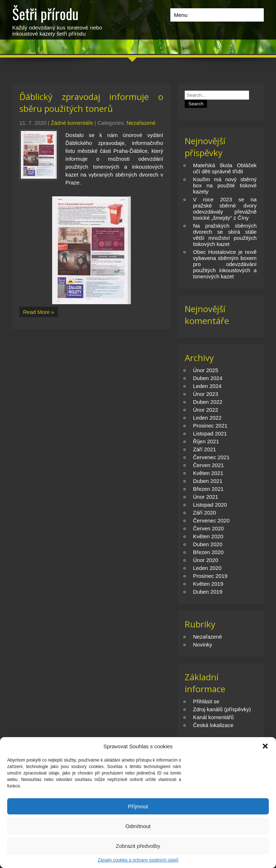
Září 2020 (204, 513)
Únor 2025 (206, 370)
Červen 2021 (208, 465)
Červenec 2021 (211, 457)
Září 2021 (204, 449)
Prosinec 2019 (210, 576)
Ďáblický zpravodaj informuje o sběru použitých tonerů (91, 102)
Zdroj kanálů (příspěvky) (222, 709)
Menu (181, 15)
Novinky (203, 645)
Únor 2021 (206, 497)
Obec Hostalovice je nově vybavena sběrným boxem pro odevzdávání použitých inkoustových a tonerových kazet (225, 264)
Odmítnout (138, 826)
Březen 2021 (208, 489)
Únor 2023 (206, 394)
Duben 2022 (208, 402)
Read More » (39, 312)
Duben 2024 (208, 378)
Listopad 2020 (210, 505)
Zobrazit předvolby (138, 846)
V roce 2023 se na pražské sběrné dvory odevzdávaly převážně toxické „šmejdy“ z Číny (225, 209)
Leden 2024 (207, 386)
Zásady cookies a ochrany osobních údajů (138, 860)
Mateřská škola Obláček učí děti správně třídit (225, 168)
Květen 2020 (208, 536)
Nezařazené (141, 123)
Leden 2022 (207, 418)
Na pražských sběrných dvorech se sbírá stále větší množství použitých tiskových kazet (225, 235)
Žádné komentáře (72, 123)
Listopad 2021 (210, 433)
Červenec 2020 (211, 520)
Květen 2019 (208, 584)
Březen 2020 (208, 552)
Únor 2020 (206, 560)
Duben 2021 (208, 481)
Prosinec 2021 (210, 426)
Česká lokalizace (213, 725)
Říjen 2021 (206, 441)
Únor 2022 (206, 410)
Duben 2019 (208, 592)
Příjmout (138, 806)
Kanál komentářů (213, 717)
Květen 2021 (208, 473)
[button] (265, 746)
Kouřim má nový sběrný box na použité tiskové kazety (225, 185)
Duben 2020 (208, 544)
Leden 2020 (207, 568)
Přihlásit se (206, 701)
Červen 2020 (208, 528)
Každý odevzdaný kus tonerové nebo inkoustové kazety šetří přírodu (57, 20)
